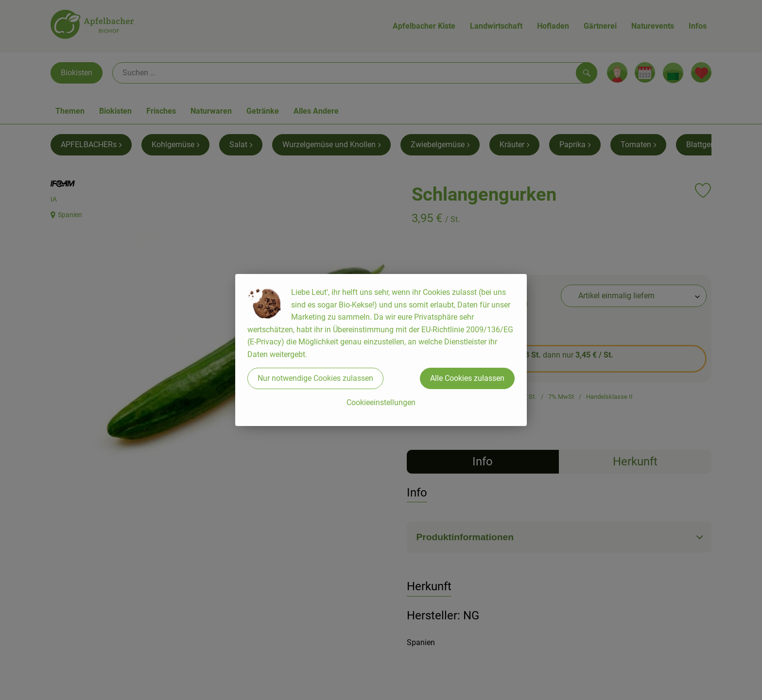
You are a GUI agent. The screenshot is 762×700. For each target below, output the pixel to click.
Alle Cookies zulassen (467, 378)
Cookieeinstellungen (381, 402)
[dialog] (381, 350)
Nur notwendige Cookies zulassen (315, 378)
